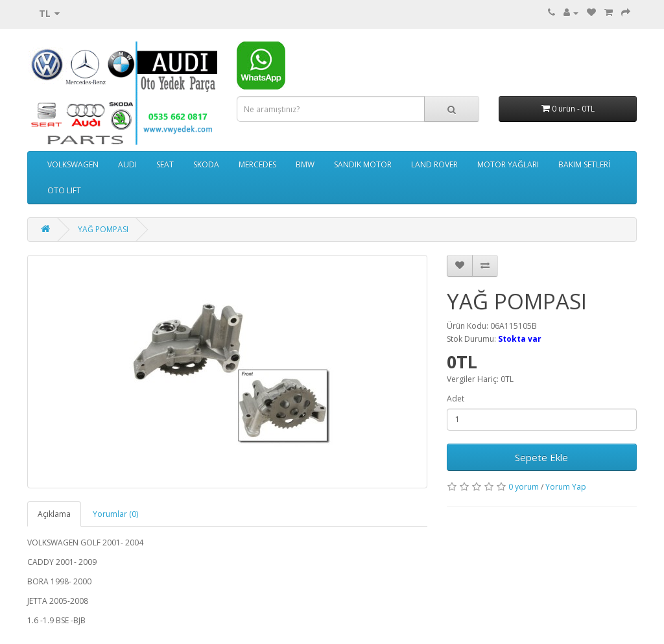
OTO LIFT (64, 190)
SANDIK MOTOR (363, 164)
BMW (305, 164)
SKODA (206, 164)
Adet (456, 399)
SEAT (165, 164)
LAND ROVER (434, 164)
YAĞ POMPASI (103, 229)
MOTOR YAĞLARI (508, 164)
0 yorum (524, 487)
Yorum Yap (566, 487)
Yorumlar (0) (115, 514)
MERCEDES (257, 164)
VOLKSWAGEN (73, 164)
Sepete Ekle (541, 457)
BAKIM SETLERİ (584, 164)
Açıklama (54, 514)
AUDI (127, 164)
